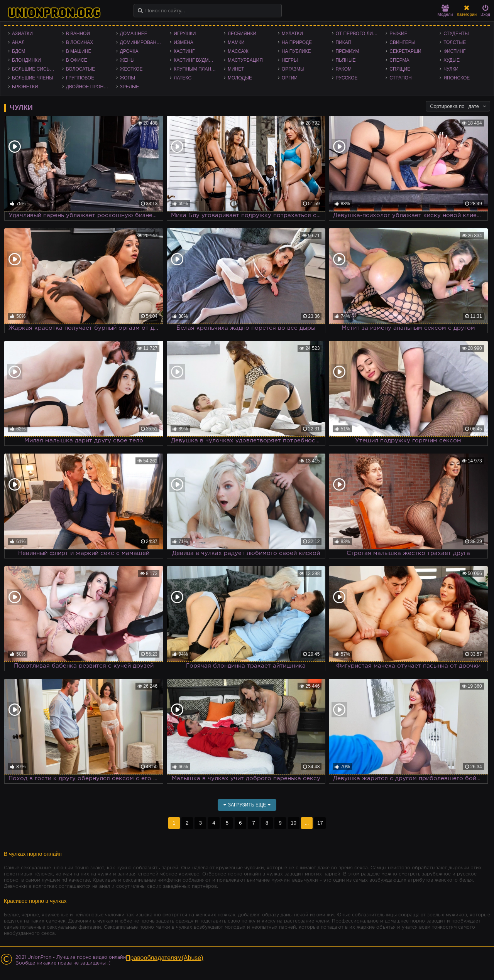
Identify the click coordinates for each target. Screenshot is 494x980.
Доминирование (141, 42)
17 (320, 823)
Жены (127, 60)
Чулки (451, 69)
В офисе (77, 60)
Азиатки (22, 34)
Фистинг (454, 51)
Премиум (348, 51)
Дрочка (129, 51)
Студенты (456, 34)
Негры (290, 60)
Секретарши (405, 51)
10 (293, 823)
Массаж (238, 51)
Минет (236, 69)
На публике (296, 51)
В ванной (78, 34)
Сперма (399, 60)
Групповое (80, 78)
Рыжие (398, 34)
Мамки (236, 42)
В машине (79, 51)
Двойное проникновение (89, 87)
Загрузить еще (247, 805)
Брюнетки (25, 87)
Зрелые (130, 87)
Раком (344, 69)
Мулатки (292, 34)
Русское (347, 78)
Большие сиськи (34, 69)
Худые (452, 60)
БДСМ (19, 51)
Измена (184, 42)
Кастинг (184, 51)
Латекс (183, 78)
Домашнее (134, 34)
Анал (18, 42)
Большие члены (33, 78)
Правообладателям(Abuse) (165, 958)
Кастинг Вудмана (196, 60)
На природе (297, 42)
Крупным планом (196, 69)
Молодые (240, 78)
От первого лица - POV (359, 34)
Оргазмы (293, 69)
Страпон (400, 78)
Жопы (128, 78)
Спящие (400, 69)
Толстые (455, 42)
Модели (445, 11)
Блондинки (26, 60)
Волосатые (80, 69)
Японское (457, 78)
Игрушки (185, 34)
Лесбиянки (242, 34)
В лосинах (80, 42)
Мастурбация (245, 60)
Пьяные (346, 60)
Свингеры (402, 42)
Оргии (290, 78)
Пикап (344, 42)
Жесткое (131, 69)
